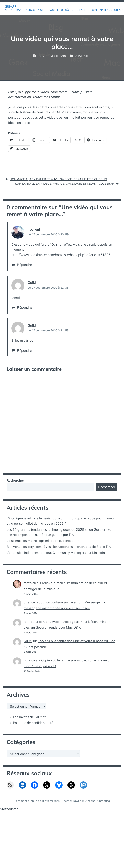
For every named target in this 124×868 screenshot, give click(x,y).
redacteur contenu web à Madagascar (53, 622)
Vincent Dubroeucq (97, 801)
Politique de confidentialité (33, 723)
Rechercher (15, 480)
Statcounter (9, 809)
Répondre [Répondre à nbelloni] (24, 265)
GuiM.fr (11, 6)
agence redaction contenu (43, 602)
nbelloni (34, 229)
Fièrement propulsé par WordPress (37, 801)
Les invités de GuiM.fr (29, 717)
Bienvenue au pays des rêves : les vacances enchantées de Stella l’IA (59, 547)
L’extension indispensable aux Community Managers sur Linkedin (56, 553)
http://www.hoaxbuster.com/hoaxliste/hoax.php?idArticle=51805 (61, 255)
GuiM (32, 283)
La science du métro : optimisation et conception (43, 541)
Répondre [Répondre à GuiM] (24, 307)
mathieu (30, 583)
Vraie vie (82, 56)
